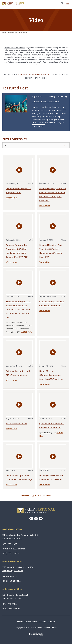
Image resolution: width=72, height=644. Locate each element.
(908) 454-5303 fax (12, 581)
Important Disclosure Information (33, 75)
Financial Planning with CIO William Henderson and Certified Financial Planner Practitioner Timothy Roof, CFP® (18, 309)
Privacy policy (23, 622)
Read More (38, 127)
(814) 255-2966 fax (11, 609)
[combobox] (36, 145)
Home (4, 33)
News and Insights (15, 33)
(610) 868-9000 (10, 544)
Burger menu (68, 4)
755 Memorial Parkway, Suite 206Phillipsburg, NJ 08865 (18, 569)
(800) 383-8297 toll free (14, 549)
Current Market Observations (46, 101)
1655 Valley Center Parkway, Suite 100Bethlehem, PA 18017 (20, 537)
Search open (62, 3)
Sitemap (51, 622)
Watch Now (11, 198)
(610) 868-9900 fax (11, 553)
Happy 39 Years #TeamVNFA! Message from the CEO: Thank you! (51, 375)
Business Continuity (38, 622)
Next (49, 495)
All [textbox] (5, 146)
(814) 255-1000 (10, 604)
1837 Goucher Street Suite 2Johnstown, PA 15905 (15, 597)
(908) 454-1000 (10, 576)
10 (44, 495)
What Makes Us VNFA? (16, 424)
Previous (25, 495)
